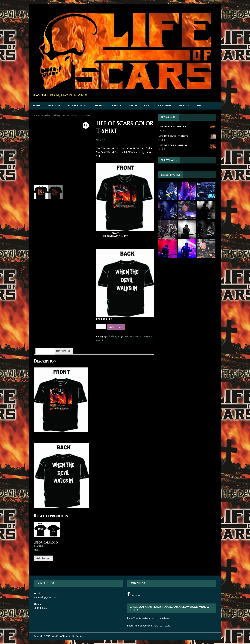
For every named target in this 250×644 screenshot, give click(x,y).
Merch (45, 116)
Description (45, 351)
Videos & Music (77, 106)
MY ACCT (184, 106)
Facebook (134, 595)
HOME (37, 106)
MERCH (133, 106)
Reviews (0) (63, 351)
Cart (148, 106)
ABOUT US (54, 106)
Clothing (55, 116)
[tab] (45, 351)
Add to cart (116, 327)
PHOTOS (100, 106)
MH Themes (77, 636)
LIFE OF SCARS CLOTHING (138, 337)
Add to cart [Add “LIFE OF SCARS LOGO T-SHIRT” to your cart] (43, 558)
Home (37, 116)
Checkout (165, 106)
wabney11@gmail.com (45, 597)
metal (100, 341)
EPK (199, 106)
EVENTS (117, 106)
